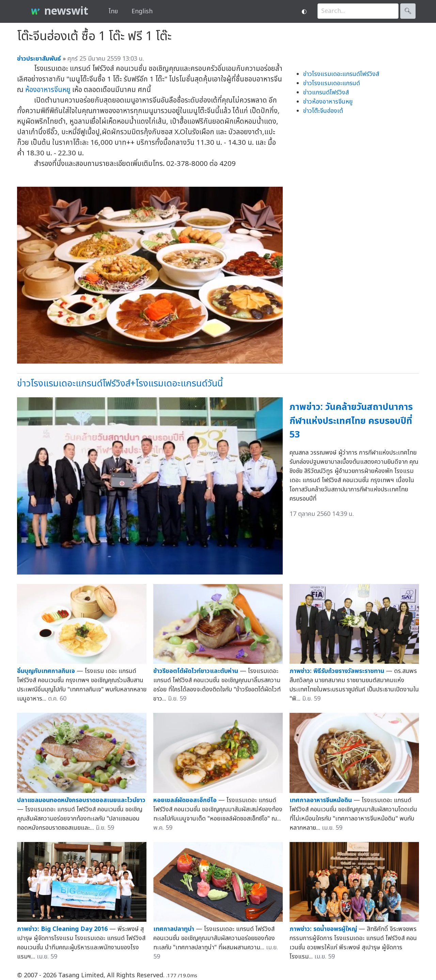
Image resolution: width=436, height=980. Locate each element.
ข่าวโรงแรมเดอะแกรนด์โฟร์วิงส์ (341, 74)
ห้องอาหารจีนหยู (48, 90)
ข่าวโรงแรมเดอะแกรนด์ (332, 83)
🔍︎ (408, 11)
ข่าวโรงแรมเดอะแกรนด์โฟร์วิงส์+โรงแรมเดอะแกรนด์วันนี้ (120, 384)
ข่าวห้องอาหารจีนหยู (328, 102)
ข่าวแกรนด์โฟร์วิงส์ (326, 93)
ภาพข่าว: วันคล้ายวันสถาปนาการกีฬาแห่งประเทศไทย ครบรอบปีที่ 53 (351, 421)
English (142, 11)
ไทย (113, 11)
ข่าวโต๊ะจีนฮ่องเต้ (323, 111)
